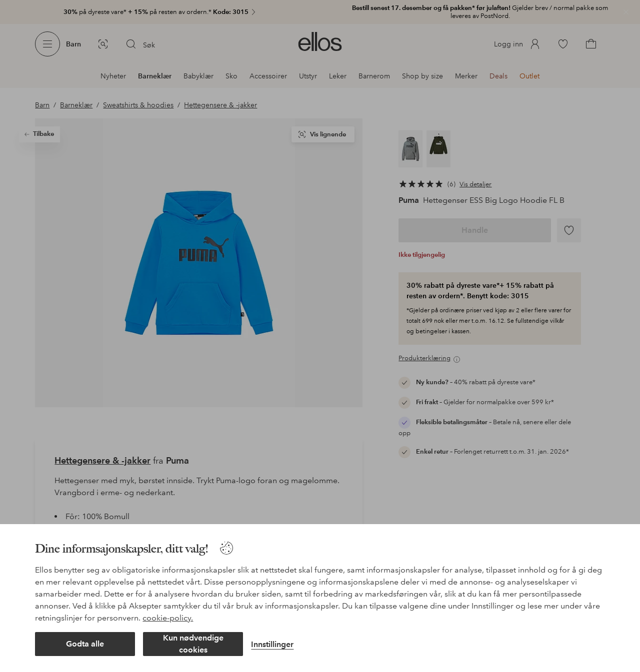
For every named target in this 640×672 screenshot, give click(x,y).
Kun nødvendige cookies (193, 644)
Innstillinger (272, 644)
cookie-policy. (168, 618)
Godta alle (85, 644)
